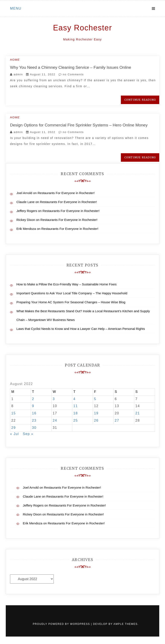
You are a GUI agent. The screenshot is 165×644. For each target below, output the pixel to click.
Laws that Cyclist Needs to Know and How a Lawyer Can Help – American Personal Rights (81, 329)
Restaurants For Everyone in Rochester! (66, 193)
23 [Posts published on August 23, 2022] (34, 420)
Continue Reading (140, 100)
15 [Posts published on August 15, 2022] (14, 413)
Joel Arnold (24, 193)
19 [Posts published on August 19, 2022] (96, 413)
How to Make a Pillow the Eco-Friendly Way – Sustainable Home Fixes (67, 284)
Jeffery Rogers (27, 211)
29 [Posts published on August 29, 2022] (14, 428)
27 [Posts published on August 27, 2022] (117, 420)
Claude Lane (25, 202)
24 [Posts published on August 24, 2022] (55, 420)
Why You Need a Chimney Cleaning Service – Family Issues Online (71, 67)
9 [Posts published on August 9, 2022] (33, 406)
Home (15, 60)
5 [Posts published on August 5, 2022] (95, 399)
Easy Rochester (83, 28)
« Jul (14, 434)
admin (18, 74)
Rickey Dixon (26, 220)
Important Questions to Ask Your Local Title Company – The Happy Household (72, 293)
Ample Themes (125, 624)
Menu (16, 8)
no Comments (71, 74)
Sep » (28, 434)
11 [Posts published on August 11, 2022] (76, 406)
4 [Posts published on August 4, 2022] (75, 399)
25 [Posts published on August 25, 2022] (76, 420)
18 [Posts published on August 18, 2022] (76, 413)
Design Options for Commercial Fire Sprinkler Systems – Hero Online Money (79, 125)
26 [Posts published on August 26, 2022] (96, 420)
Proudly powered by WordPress (62, 624)
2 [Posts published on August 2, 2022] (33, 399)
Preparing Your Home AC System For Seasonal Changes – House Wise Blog (71, 302)
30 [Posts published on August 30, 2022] (34, 428)
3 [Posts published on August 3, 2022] (54, 399)
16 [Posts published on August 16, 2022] (34, 413)
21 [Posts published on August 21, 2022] (138, 413)
